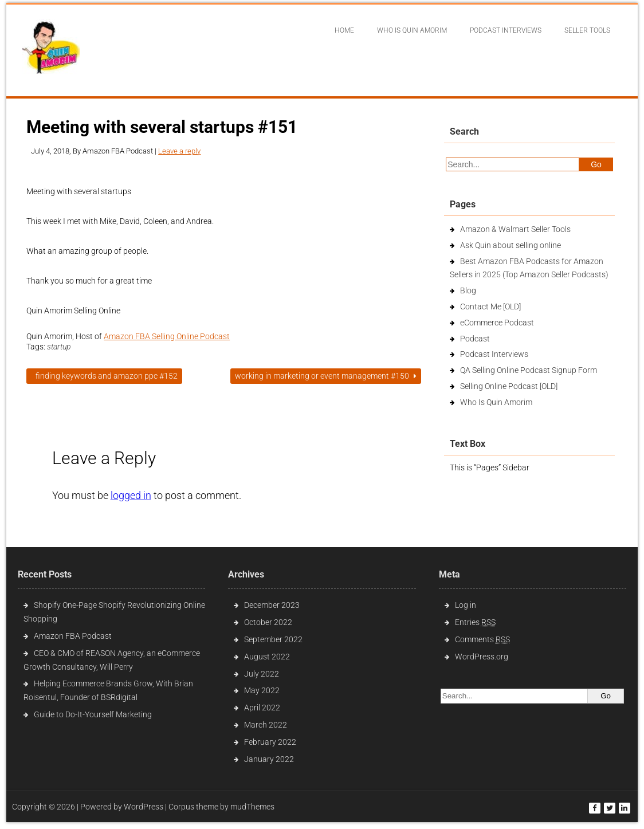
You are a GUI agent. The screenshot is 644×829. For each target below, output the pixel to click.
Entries (475, 622)
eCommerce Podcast (497, 323)
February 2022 (270, 742)
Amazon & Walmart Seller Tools (515, 229)
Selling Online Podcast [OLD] (509, 386)
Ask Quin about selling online (511, 245)
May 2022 (262, 690)
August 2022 (267, 657)
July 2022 (262, 674)
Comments (482, 639)
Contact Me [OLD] (490, 307)
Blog (468, 290)
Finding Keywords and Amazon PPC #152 (104, 376)
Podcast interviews (506, 30)
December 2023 (272, 605)
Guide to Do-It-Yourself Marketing (94, 714)
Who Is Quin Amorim (412, 30)
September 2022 (273, 639)
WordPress (144, 807)
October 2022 (268, 622)
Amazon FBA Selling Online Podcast (167, 336)
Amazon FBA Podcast (73, 636)
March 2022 (266, 725)
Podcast (475, 339)
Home (344, 30)
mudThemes (252, 807)
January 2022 (269, 759)
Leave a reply (179, 151)
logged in (131, 495)
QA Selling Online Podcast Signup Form (529, 370)
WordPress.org (482, 657)
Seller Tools (587, 30)
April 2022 (262, 708)
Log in (466, 605)
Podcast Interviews (494, 354)
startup (59, 347)
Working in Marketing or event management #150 (326, 376)
